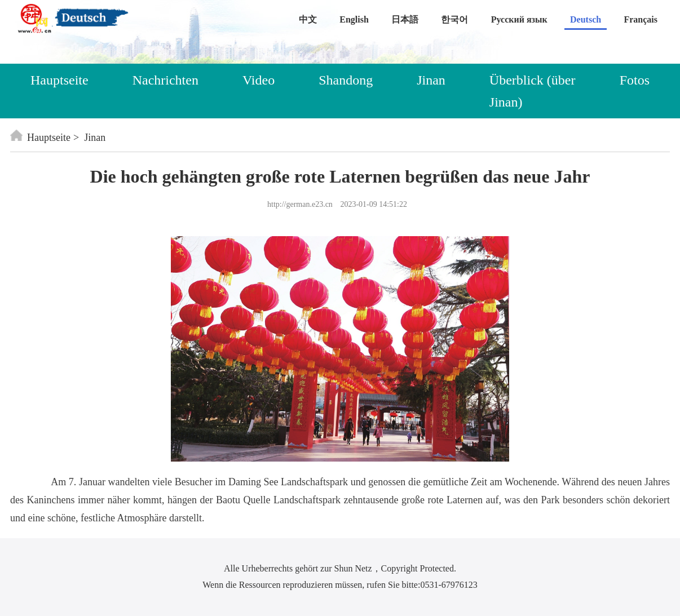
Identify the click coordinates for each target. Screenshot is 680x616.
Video (259, 80)
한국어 (454, 19)
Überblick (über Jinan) (533, 91)
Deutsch (586, 19)
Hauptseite (59, 80)
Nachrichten (165, 80)
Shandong (346, 80)
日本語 (405, 19)
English (354, 19)
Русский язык (519, 19)
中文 (308, 19)
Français (641, 19)
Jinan (431, 80)
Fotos (635, 80)
